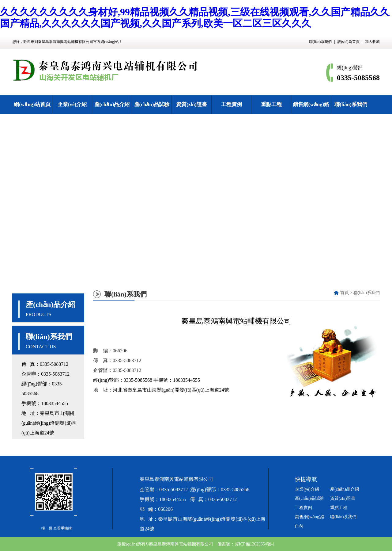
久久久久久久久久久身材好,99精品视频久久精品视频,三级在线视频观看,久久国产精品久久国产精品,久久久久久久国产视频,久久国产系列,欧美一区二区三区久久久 (195, 18)
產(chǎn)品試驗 (152, 104)
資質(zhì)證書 (192, 104)
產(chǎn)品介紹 (112, 104)
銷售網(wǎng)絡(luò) (311, 114)
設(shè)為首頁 (349, 42)
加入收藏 (372, 42)
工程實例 (232, 104)
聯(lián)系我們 (320, 42)
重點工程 (271, 104)
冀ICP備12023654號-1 (255, 544)
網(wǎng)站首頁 (32, 104)
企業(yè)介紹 (72, 104)
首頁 (345, 293)
